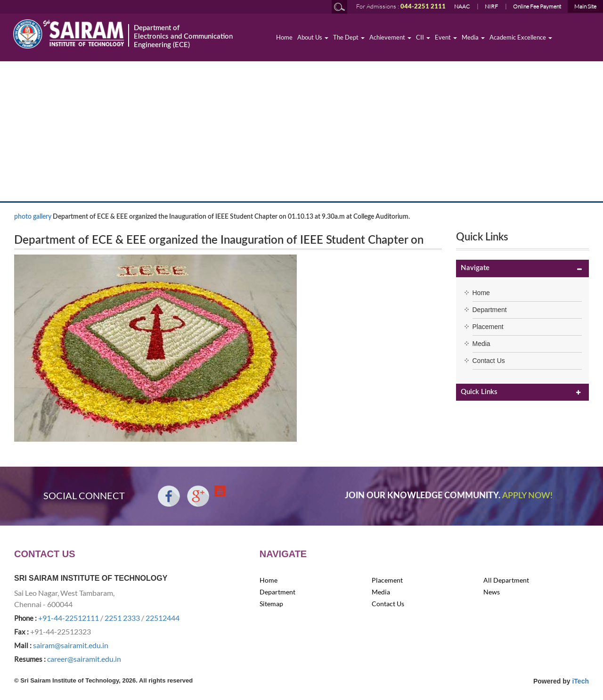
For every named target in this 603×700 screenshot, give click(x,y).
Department (490, 310)
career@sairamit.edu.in (84, 659)
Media (473, 37)
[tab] (523, 268)
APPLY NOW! (527, 496)
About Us (313, 37)
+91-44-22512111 (69, 618)
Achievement (390, 37)
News (492, 592)
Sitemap (271, 604)
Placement (488, 327)
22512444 (163, 618)
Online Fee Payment (537, 6)
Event (446, 37)
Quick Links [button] (479, 392)
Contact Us (489, 361)
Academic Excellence (521, 37)
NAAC (462, 6)
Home (284, 37)
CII (423, 37)
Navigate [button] (475, 268)
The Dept (349, 37)
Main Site (585, 6)
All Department (506, 580)
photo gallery (33, 217)
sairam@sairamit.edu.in (71, 645)
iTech (580, 681)
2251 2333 (122, 618)
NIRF (491, 6)
